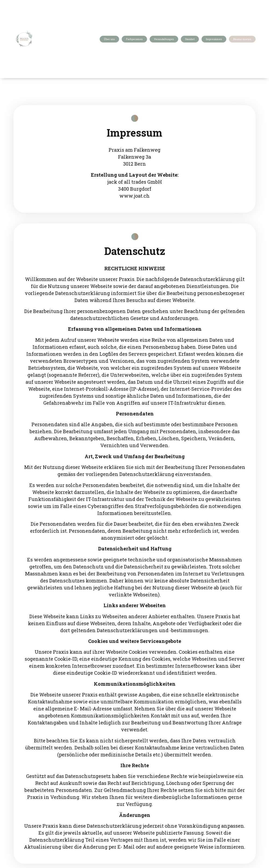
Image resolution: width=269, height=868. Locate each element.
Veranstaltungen (164, 39)
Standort (190, 39)
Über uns (109, 39)
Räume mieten (242, 39)
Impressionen (214, 39)
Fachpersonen (134, 39)
